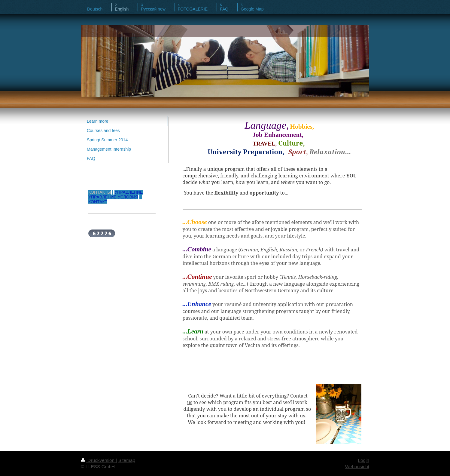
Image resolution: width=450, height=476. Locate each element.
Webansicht (357, 467)
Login (363, 460)
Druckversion (98, 460)
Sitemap (127, 460)
